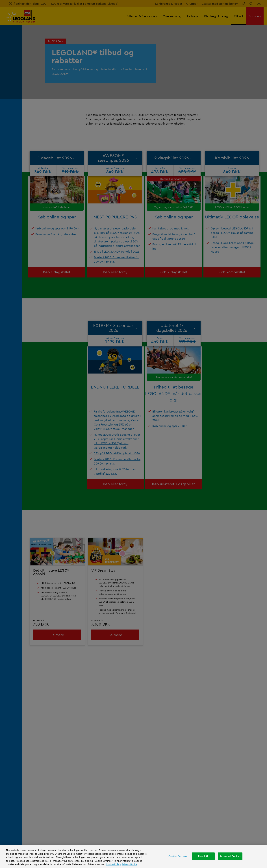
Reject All (203, 856)
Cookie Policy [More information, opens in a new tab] (113, 864)
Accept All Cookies (230, 856)
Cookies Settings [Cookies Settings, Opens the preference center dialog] (178, 856)
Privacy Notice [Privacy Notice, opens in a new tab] (130, 864)
